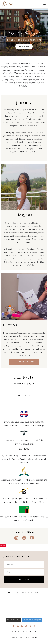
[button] (45, 4)
